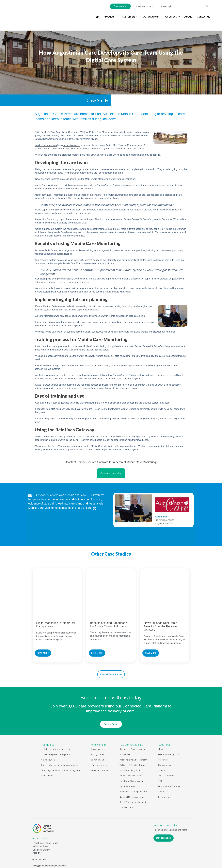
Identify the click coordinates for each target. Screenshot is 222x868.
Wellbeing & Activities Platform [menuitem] (133, 736)
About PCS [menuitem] (164, 721)
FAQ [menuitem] (160, 757)
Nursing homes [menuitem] (97, 731)
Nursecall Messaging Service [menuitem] (132, 773)
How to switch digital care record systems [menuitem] (59, 741)
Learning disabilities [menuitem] (99, 741)
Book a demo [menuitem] (47, 752)
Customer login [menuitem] (165, 773)
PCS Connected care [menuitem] (131, 721)
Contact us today (111, 464)
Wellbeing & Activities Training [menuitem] (133, 741)
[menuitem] (97, 17)
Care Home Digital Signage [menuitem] (132, 757)
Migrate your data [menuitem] (48, 736)
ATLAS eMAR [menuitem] (125, 731)
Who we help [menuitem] (98, 721)
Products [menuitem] (109, 17)
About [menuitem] (188, 17)
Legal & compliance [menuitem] (167, 752)
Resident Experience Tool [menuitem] (131, 752)
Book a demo (120, 6)
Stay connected (164, 814)
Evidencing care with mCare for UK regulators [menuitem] (61, 747)
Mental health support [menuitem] (100, 747)
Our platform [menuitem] (151, 17)
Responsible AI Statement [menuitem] (170, 763)
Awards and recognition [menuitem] (169, 731)
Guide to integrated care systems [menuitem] (56, 731)
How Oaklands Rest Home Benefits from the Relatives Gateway (161, 603)
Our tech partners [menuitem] (128, 784)
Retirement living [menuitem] (98, 736)
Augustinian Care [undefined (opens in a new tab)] (73, 136)
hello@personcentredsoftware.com (50, 842)
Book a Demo (111, 700)
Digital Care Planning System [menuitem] (132, 725)
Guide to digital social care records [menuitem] (56, 725)
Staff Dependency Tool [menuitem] (130, 747)
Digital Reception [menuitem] (127, 763)
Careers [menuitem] (162, 747)
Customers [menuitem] (129, 17)
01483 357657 (40, 836)
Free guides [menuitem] (47, 721)
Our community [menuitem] (165, 741)
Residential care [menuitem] (98, 725)
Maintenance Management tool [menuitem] (134, 768)
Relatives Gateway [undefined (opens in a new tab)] (57, 428)
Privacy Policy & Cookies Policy (139, 860)
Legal (120, 860)
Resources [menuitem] (171, 17)
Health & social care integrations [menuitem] (134, 779)
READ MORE (43, 629)
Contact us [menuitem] (204, 17)
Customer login (165, 6)
